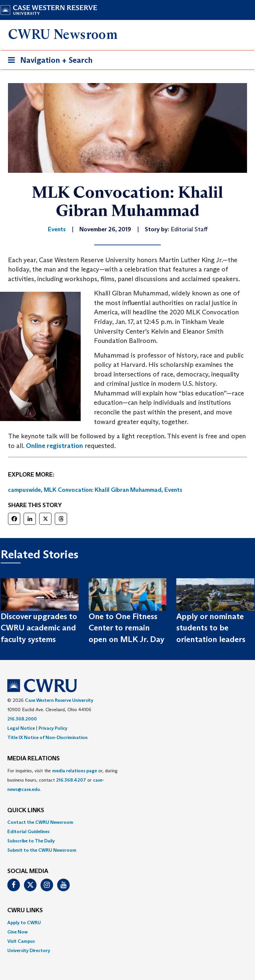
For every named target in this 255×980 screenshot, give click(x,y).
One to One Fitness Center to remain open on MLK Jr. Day (127, 628)
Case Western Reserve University (59, 700)
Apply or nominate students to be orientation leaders (211, 628)
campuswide (24, 490)
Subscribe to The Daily (31, 841)
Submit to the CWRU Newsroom (42, 850)
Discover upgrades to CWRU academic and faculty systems (39, 628)
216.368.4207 (71, 780)
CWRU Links (25, 911)
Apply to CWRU (24, 923)
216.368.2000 (22, 719)
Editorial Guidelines (28, 831)
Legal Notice (21, 728)
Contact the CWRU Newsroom (40, 822)
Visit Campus (21, 941)
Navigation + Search (48, 61)
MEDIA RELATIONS (34, 759)
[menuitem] (127, 822)
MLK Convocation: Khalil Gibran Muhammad (103, 490)
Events (173, 490)
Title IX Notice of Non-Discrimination (47, 737)
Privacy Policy (53, 728)
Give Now (17, 932)
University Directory (29, 950)
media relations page (75, 771)
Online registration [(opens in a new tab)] (54, 446)
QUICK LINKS (26, 811)
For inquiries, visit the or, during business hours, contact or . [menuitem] (62, 780)
